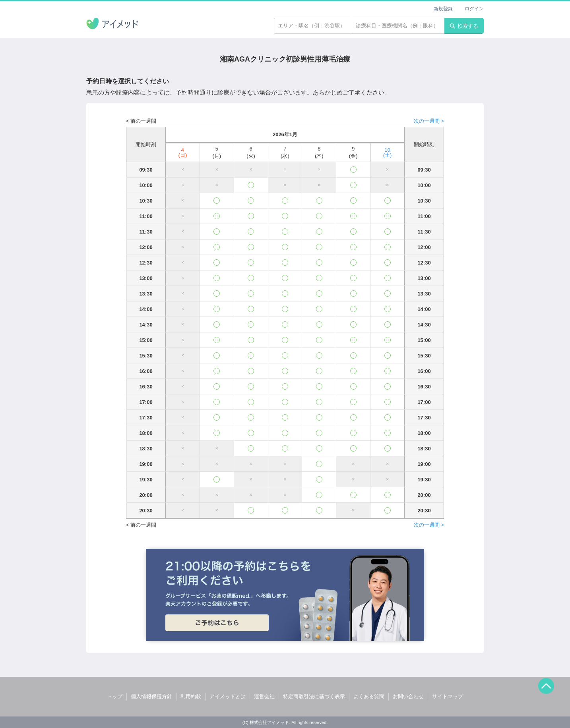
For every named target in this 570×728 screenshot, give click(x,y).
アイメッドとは (228, 696)
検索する (464, 26)
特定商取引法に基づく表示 (314, 696)
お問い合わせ (408, 696)
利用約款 (191, 696)
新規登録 (443, 9)
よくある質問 (369, 696)
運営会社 (264, 696)
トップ (115, 696)
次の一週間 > (429, 121)
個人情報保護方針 (151, 696)
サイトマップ (448, 696)
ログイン (474, 9)
